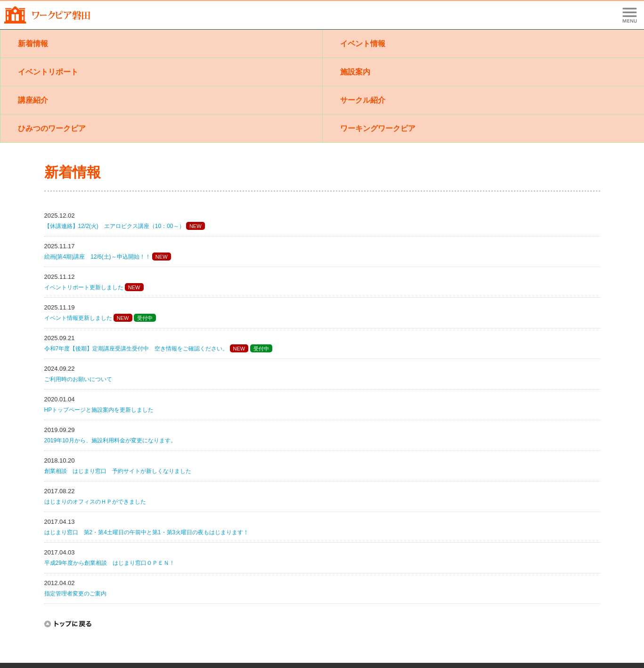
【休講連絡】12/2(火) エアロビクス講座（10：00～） (114, 226)
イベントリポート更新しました (84, 287)
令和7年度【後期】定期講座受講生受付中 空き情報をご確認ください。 (136, 349)
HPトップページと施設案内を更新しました (99, 410)
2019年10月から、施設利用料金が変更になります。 (110, 440)
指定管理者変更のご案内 (75, 594)
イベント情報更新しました (78, 318)
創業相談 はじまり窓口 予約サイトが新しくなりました (118, 471)
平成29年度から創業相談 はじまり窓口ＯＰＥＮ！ (110, 563)
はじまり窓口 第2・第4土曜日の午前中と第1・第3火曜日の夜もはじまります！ (147, 532)
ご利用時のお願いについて (78, 379)
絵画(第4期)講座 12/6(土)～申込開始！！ (98, 257)
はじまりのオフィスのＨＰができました (95, 502)
